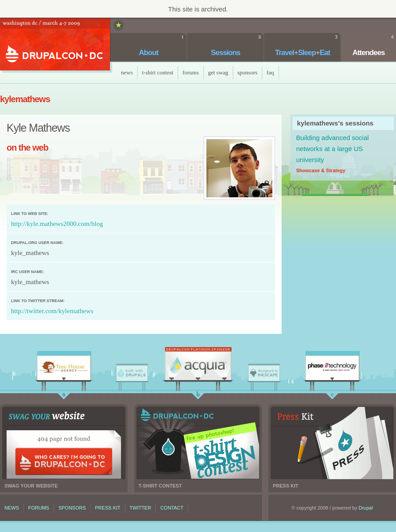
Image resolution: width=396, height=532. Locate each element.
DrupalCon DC (55, 45)
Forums (191, 72)
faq (270, 72)
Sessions (225, 53)
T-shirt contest (198, 443)
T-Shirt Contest (158, 72)
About (148, 53)
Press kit (332, 443)
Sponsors (248, 72)
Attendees (368, 53)
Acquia (198, 366)
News (127, 72)
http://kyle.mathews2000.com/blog (57, 224)
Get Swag (218, 72)
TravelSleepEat (302, 53)
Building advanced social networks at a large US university (332, 149)
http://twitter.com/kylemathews (52, 311)
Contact (172, 508)
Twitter (141, 508)
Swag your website (64, 443)
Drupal (366, 508)
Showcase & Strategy (321, 170)
